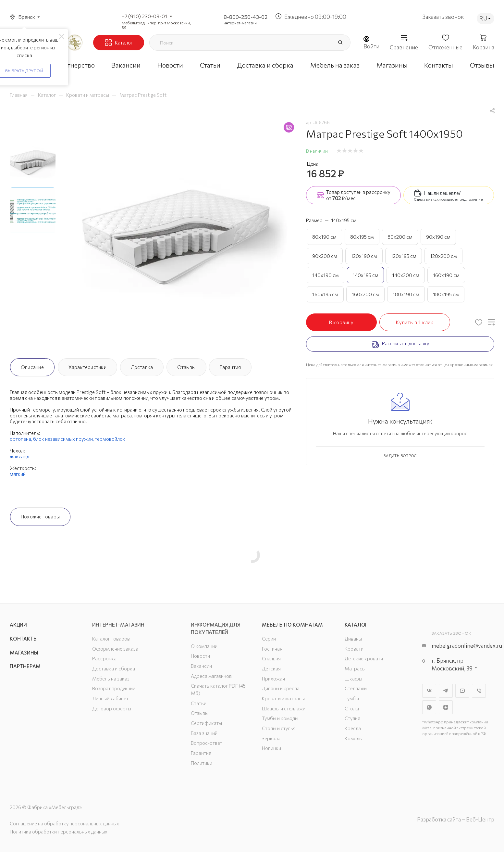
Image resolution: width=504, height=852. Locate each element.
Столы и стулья (279, 728)
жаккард (19, 456)
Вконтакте (429, 691)
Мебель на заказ (111, 679)
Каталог (356, 625)
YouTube (462, 691)
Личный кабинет (110, 698)
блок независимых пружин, (64, 439)
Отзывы (186, 367)
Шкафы (353, 679)
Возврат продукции (114, 688)
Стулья (352, 718)
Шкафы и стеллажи (284, 708)
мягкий (18, 474)
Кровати (354, 649)
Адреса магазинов (211, 676)
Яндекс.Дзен (446, 707)
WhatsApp (429, 707)
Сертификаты (206, 723)
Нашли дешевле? (443, 193)
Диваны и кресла (281, 688)
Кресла (353, 728)
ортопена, (21, 439)
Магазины (24, 653)
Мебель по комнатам (292, 625)
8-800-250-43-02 (246, 17)
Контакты (24, 639)
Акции (18, 625)
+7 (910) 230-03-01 (144, 16)
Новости (200, 656)
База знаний (204, 733)
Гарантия (230, 367)
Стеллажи (356, 688)
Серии (269, 639)
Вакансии (201, 666)
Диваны (353, 639)
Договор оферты (112, 708)
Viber (479, 691)
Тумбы (352, 698)
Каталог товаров (111, 639)
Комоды (354, 738)
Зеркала (271, 738)
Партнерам (25, 666)
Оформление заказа (115, 649)
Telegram (446, 691)
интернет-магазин (240, 23)
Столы (352, 708)
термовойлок (110, 439)
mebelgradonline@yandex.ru (467, 646)
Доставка (142, 367)
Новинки (271, 748)
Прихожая (273, 679)
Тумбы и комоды (280, 718)
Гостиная (272, 649)
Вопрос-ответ (207, 743)
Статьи (199, 703)
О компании (204, 646)
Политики (202, 763)
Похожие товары (40, 516)
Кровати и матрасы (283, 698)
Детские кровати (364, 658)
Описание (32, 367)
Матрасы (355, 668)
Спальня (271, 658)
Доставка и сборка (114, 668)
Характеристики (87, 367)
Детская (271, 668)
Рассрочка (104, 658)
